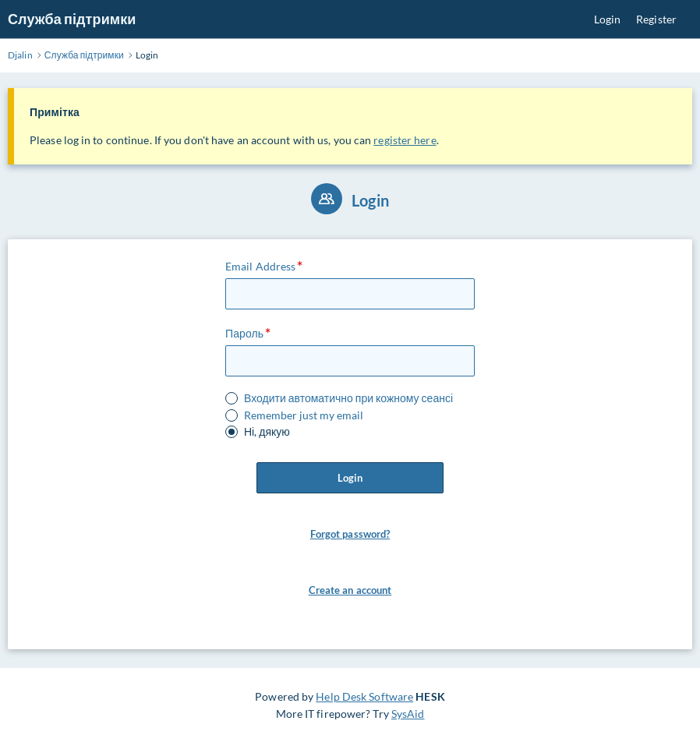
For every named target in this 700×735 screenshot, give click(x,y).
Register (656, 19)
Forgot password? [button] (350, 534)
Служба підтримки (72, 19)
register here (405, 140)
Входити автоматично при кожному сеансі (348, 398)
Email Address (260, 266)
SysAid (408, 714)
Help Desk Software (364, 696)
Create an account (350, 590)
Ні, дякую (267, 432)
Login (608, 19)
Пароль (244, 333)
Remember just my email (304, 415)
